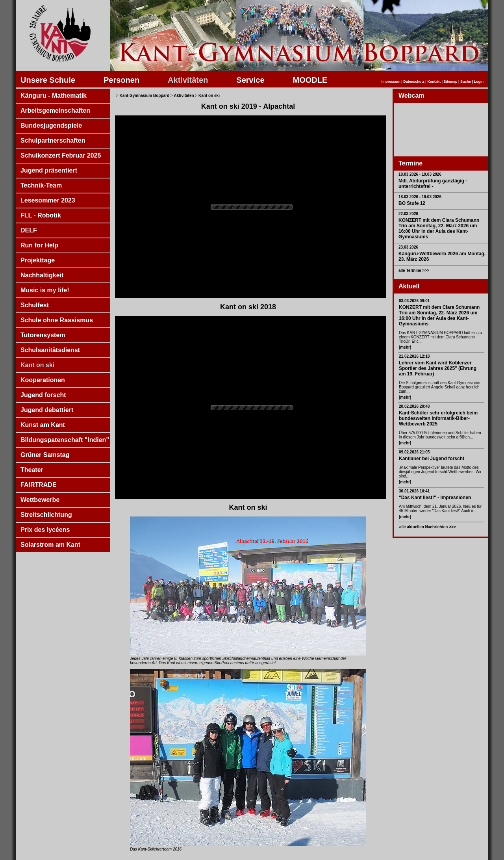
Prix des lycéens (45, 530)
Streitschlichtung (46, 515)
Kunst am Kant (43, 425)
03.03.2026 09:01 (414, 301)
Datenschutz (414, 82)
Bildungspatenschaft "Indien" (65, 440)
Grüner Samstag (45, 455)
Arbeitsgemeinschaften (55, 111)
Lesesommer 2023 (48, 200)
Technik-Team (41, 185)
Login (479, 82)
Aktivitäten (188, 80)
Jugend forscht (43, 395)
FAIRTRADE (39, 485)
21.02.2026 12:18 (414, 356)
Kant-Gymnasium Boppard (144, 96)
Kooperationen (43, 380)
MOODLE (310, 80)
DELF (29, 230)
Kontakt (434, 82)
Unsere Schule (48, 80)
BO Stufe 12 (412, 203)
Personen (121, 80)
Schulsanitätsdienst (50, 350)
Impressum (391, 82)
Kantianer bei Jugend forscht (432, 459)
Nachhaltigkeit (42, 275)
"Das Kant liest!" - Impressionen (435, 498)
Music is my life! (45, 290)
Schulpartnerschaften (53, 140)
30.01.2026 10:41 (414, 491)
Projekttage (38, 260)
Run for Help (39, 245)
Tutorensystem (43, 335)
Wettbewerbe (40, 500)
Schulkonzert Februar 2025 (61, 155)
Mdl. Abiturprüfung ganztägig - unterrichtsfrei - (433, 184)
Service (250, 80)
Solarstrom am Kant (50, 545)
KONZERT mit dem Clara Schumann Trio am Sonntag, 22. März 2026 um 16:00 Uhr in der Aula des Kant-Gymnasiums (439, 228)
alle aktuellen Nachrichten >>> (428, 527)
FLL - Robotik (41, 215)
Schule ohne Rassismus (57, 320)
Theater (32, 470)
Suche (466, 82)
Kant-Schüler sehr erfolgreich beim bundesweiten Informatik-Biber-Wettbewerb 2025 (438, 418)
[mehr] (405, 347)
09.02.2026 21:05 (414, 452)
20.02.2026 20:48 (414, 406)
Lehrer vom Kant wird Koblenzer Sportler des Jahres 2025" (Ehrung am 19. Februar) (438, 368)
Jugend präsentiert (49, 170)
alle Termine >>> (414, 270)
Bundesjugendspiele (51, 125)
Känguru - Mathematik (54, 96)
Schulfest (35, 305)
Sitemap (450, 82)
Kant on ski (37, 365)
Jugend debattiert (47, 410)
